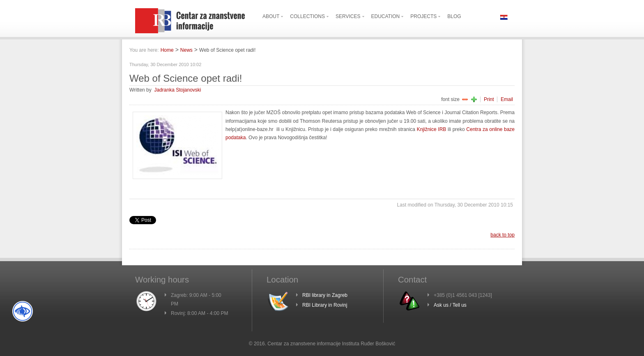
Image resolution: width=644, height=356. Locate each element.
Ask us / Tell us (450, 305)
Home (167, 50)
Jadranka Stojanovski (177, 90)
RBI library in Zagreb (325, 295)
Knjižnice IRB (432, 129)
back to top (503, 235)
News (186, 50)
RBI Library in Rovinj (325, 305)
